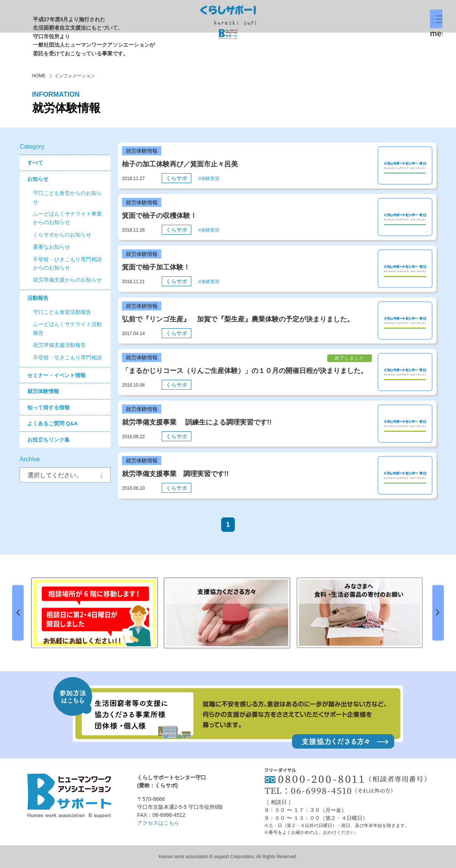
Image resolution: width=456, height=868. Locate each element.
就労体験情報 (43, 391)
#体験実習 (209, 179)
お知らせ (38, 179)
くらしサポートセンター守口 (228, 22)
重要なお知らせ (52, 247)
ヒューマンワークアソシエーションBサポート (69, 796)
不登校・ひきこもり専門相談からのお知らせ (67, 263)
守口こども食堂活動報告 (62, 312)
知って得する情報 (48, 407)
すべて (35, 163)
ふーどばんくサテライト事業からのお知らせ (67, 218)
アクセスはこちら (158, 823)
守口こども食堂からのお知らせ (67, 197)
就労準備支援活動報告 (59, 345)
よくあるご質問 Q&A (52, 423)
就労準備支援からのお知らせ (67, 280)
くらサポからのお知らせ (62, 235)
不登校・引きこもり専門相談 (67, 357)
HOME (39, 76)
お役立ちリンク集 (48, 440)
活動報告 (38, 298)
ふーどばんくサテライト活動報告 (67, 328)
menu (407, 38)
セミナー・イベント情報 (56, 375)
